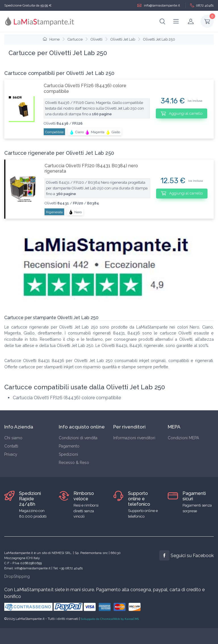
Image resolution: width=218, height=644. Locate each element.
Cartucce (75, 39)
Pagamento (69, 446)
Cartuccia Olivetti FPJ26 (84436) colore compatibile (85, 88)
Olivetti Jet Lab (123, 39)
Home (51, 39)
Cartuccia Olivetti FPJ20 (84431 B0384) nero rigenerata (91, 168)
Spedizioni (68, 454)
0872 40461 (202, 6)
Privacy (11, 454)
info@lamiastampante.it (159, 6)
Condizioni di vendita (78, 438)
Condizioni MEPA (183, 438)
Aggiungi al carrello (182, 113)
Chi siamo (13, 438)
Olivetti (97, 39)
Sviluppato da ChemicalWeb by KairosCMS (110, 619)
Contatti (11, 446)
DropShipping (17, 576)
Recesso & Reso (74, 463)
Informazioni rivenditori (134, 438)
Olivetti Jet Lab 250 (159, 39)
